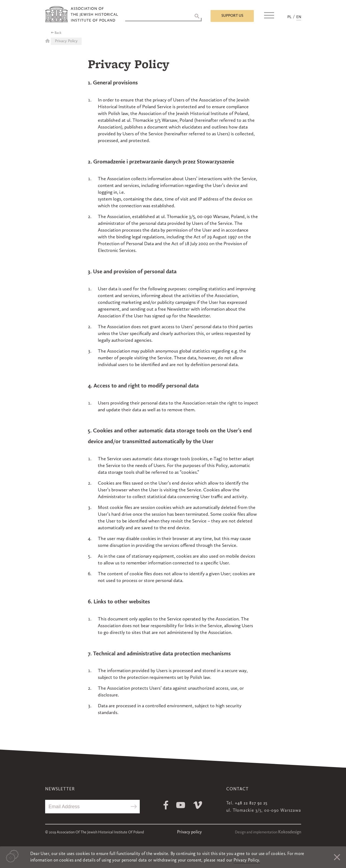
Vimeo (198, 805)
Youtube (181, 805)
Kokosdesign (290, 832)
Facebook (166, 805)
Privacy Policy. (247, 860)
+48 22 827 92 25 (251, 803)
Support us (232, 16)
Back (58, 33)
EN (299, 17)
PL (289, 17)
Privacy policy (189, 832)
